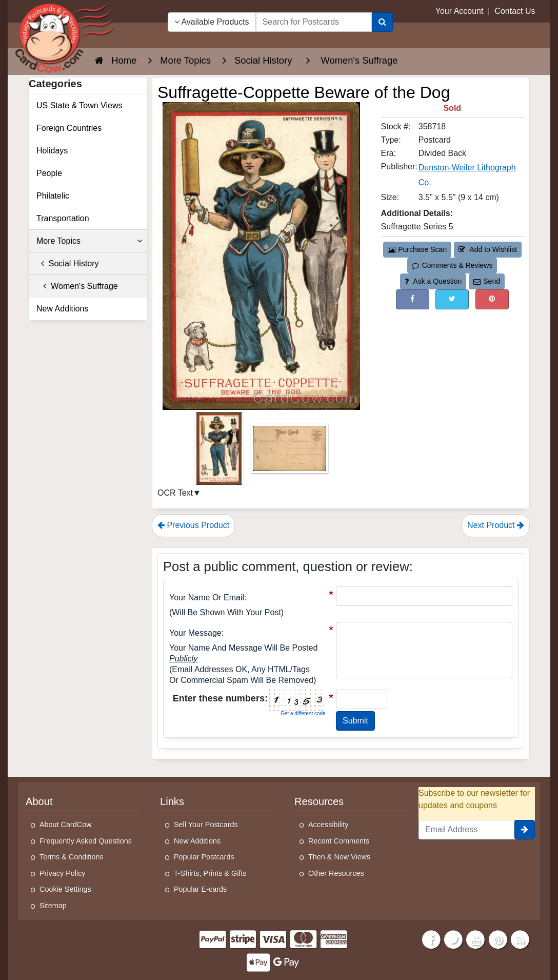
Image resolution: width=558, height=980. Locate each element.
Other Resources (336, 873)
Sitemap (53, 906)
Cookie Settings (65, 889)
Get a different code (303, 713)
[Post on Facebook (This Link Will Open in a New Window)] (413, 299)
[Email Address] (466, 830)
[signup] (525, 830)
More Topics (89, 241)
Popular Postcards (204, 857)
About (39, 801)
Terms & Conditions (72, 857)
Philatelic (53, 196)
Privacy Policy (63, 873)
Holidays (52, 151)
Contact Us (515, 11)
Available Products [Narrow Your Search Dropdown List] (212, 22)
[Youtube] (476, 939)
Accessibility (328, 825)
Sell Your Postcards (206, 825)
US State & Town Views (79, 105)
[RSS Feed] (520, 939)
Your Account (460, 11)
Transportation (63, 218)
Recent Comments (339, 841)
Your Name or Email (207, 597)
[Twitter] (453, 939)
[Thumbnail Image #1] (220, 452)
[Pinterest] (498, 939)
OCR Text (175, 493)
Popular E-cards (200, 889)
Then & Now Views (339, 857)
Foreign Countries (69, 128)
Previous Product (193, 525)
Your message (195, 633)
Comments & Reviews (452, 265)
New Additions (62, 309)
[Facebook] (431, 939)
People (49, 173)
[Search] (382, 22)
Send (487, 281)
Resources (319, 801)
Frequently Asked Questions (86, 841)
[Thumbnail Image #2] (290, 452)
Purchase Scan (417, 249)
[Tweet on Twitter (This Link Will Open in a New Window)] (452, 299)
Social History (68, 263)
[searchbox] (314, 22)
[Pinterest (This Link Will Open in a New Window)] (492, 299)
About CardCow (66, 825)
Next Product (496, 525)
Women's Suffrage (77, 286)
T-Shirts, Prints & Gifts (210, 873)
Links (172, 801)
